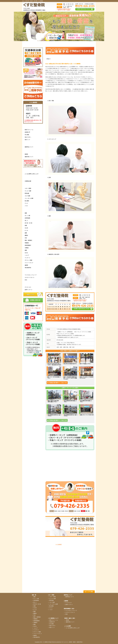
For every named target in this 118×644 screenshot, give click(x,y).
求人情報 (27, 135)
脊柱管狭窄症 (28, 268)
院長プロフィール (29, 130)
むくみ (26, 230)
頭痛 (26, 225)
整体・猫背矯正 (28, 240)
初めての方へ (28, 137)
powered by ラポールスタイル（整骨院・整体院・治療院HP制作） (70, 642)
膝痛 (26, 233)
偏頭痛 (26, 265)
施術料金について (29, 147)
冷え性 (26, 228)
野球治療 (27, 193)
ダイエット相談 (28, 260)
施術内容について (29, 157)
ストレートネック (29, 263)
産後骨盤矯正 (28, 245)
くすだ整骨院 (58, 545)
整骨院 (26, 154)
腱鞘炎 (26, 235)
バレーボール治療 (29, 198)
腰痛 (26, 213)
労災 (26, 238)
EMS (26, 280)
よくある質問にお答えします (32, 174)
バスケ (26, 206)
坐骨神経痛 (27, 218)
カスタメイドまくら (29, 277)
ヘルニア (27, 255)
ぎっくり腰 (27, 216)
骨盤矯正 (27, 243)
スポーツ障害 (28, 188)
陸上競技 (27, 201)
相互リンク (27, 140)
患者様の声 (27, 132)
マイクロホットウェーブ (31, 275)
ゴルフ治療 (27, 196)
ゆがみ (26, 253)
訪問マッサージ (28, 290)
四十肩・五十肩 (28, 223)
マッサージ (27, 258)
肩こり (26, 221)
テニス (26, 203)
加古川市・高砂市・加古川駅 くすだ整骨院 (34, 1)
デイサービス (28, 287)
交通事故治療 (28, 181)
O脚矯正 (27, 248)
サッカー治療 (28, 191)
